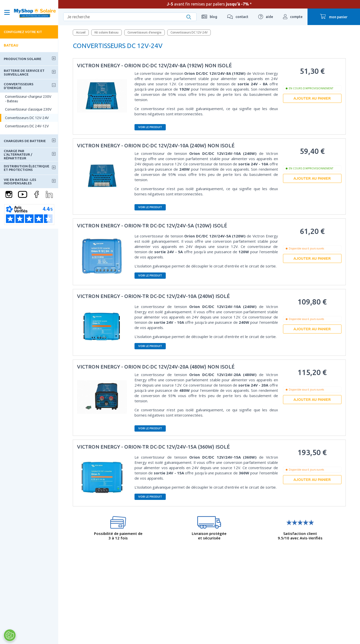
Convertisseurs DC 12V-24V (27, 118)
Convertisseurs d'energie (19, 86)
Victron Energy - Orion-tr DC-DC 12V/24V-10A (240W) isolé (153, 296)
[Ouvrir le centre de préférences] (9, 635)
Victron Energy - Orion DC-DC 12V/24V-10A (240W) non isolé (156, 145)
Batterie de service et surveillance (24, 72)
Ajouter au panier (312, 98)
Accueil (81, 32)
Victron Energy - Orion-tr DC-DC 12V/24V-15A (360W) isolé (153, 447)
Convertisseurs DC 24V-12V (27, 126)
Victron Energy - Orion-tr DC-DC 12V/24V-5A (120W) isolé (152, 226)
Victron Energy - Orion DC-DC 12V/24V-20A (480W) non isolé (156, 367)
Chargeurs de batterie (25, 141)
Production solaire (22, 59)
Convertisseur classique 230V (28, 109)
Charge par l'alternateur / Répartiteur (18, 154)
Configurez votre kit (23, 32)
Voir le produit (150, 127)
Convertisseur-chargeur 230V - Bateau (28, 99)
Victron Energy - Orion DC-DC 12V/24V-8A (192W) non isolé (154, 65)
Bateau (11, 45)
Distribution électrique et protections (26, 168)
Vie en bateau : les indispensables (20, 181)
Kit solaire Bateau (106, 32)
